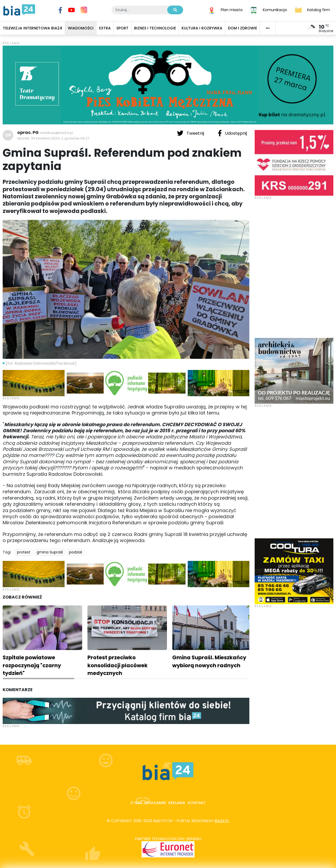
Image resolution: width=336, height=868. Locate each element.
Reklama (177, 803)
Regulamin (155, 803)
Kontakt (197, 803)
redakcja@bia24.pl (56, 133)
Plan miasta (232, 10)
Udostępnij (232, 133)
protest (24, 552)
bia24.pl (222, 821)
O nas (136, 803)
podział (76, 552)
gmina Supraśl (50, 552)
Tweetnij (191, 133)
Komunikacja (275, 10)
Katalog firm (319, 10)
